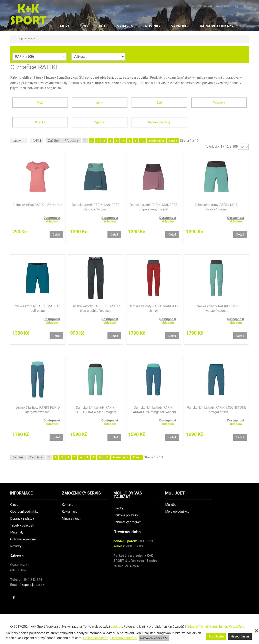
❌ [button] (257, 631)
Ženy (100, 103)
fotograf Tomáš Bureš (202, 627)
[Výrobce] (39, 57)
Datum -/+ (19, 141)
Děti (159, 103)
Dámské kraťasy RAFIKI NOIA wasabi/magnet (216, 207)
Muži (40, 103)
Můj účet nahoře (202, 6)
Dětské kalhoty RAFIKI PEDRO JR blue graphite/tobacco (96, 308)
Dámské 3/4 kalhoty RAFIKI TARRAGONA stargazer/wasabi (154, 410)
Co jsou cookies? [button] (96, 638)
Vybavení (219, 103)
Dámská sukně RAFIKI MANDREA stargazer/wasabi (96, 207)
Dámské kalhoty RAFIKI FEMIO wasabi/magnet (216, 308)
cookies (116, 627)
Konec (173, 141)
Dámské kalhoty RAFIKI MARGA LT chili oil (153, 308)
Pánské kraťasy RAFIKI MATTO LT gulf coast (38, 308)
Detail (56, 235)
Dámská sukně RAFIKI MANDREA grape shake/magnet (154, 207)
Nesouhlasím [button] (240, 636)
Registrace (222, 6)
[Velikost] (98, 57)
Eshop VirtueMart (231, 627)
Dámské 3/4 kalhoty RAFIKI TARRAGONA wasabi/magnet (96, 410)
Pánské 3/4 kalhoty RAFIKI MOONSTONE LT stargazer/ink (216, 410)
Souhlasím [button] (216, 636)
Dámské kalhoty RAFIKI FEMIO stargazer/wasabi (38, 410)
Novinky (40, 122)
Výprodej (100, 122)
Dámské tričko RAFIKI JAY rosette (38, 205)
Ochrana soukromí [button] (124, 638)
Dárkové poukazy (159, 122)
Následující (157, 141)
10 (143, 141)
